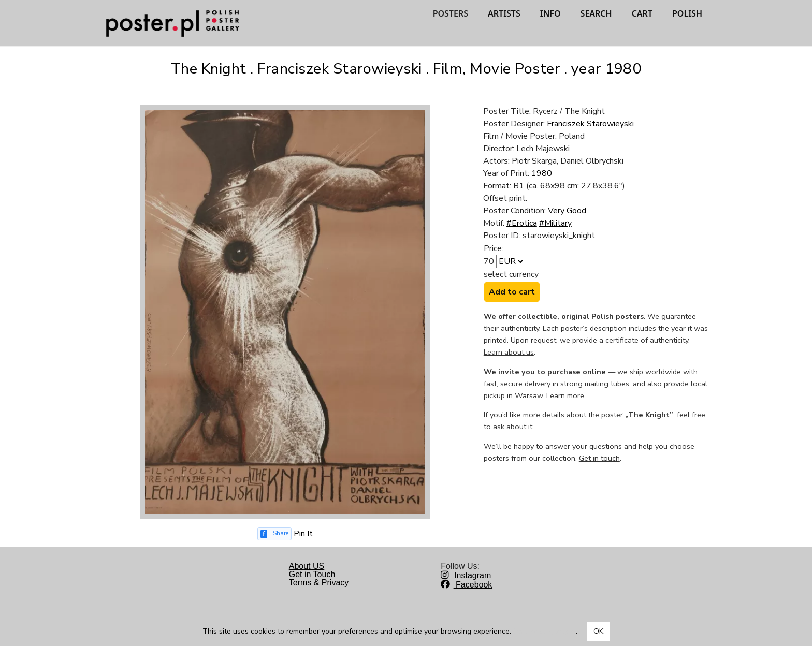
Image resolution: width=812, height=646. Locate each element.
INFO (550, 13)
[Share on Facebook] (274, 534)
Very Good (567, 211)
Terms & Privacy (319, 583)
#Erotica (522, 223)
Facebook (466, 585)
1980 (542, 173)
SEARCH (596, 13)
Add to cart (512, 292)
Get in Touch (312, 574)
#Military (555, 223)
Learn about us (509, 352)
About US (307, 566)
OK (598, 631)
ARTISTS (504, 13)
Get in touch (599, 458)
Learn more (565, 395)
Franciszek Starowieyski (590, 124)
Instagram (466, 575)
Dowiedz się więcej (545, 631)
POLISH (687, 13)
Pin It (303, 534)
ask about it (513, 427)
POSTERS (451, 13)
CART (642, 13)
